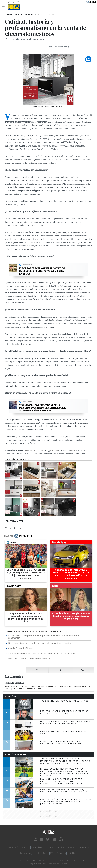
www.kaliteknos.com (34, 450)
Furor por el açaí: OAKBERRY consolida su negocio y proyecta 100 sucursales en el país (42, 271)
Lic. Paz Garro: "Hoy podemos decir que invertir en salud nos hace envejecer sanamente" (44, 637)
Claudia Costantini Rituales (21, 648)
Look (37, 853)
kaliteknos (55, 450)
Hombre (60, 847)
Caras (25, 847)
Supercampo (25, 853)
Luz (45, 853)
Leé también (27, 265)
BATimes (73, 853)
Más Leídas (10, 697)
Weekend (72, 847)
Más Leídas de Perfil (16, 755)
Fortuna (49, 847)
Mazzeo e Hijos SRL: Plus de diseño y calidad (29, 659)
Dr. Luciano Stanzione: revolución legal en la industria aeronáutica (40, 643)
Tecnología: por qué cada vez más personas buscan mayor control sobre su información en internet (43, 408)
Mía (52, 853)
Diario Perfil (13, 847)
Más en (19, 536)
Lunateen (62, 853)
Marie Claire (37, 847)
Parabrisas (85, 847)
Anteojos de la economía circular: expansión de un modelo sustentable (42, 653)
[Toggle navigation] (4, 7)
